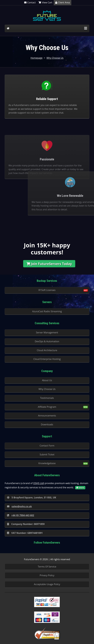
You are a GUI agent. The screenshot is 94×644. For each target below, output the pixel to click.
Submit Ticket (47, 455)
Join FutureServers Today (49, 264)
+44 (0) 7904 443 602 (21, 515)
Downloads (47, 424)
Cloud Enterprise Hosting (47, 359)
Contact (30, 2)
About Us (47, 380)
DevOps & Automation (47, 341)
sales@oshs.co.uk (19, 506)
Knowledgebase (47, 463)
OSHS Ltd (38, 483)
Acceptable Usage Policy (47, 584)
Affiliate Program (47, 407)
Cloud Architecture (47, 350)
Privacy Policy (47, 575)
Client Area (63, 2)
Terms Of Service (47, 567)
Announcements (47, 416)
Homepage (36, 58)
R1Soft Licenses (47, 290)
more (80, 488)
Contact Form (47, 446)
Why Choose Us (55, 58)
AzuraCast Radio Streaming (47, 311)
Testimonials (47, 398)
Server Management (47, 332)
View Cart (45, 2)
